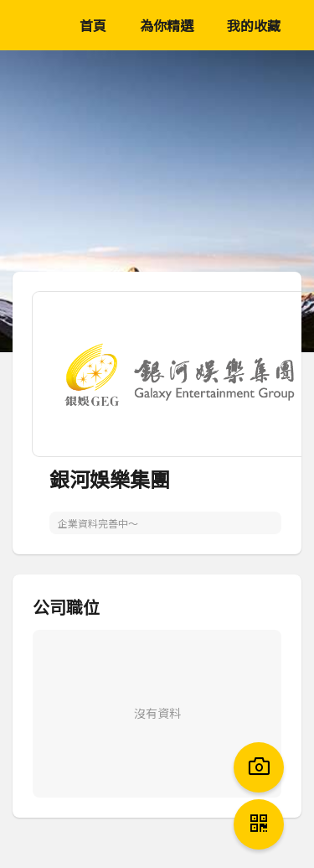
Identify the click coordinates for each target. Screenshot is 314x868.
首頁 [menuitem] (93, 25)
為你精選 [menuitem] (167, 25)
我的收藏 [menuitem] (254, 25)
